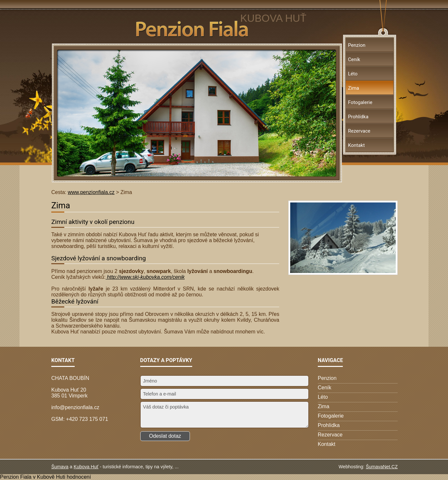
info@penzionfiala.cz (75, 407)
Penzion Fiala (16, 477)
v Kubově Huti (49, 477)
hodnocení (79, 477)
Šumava (60, 467)
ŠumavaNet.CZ (382, 467)
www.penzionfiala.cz (91, 192)
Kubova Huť (86, 467)
